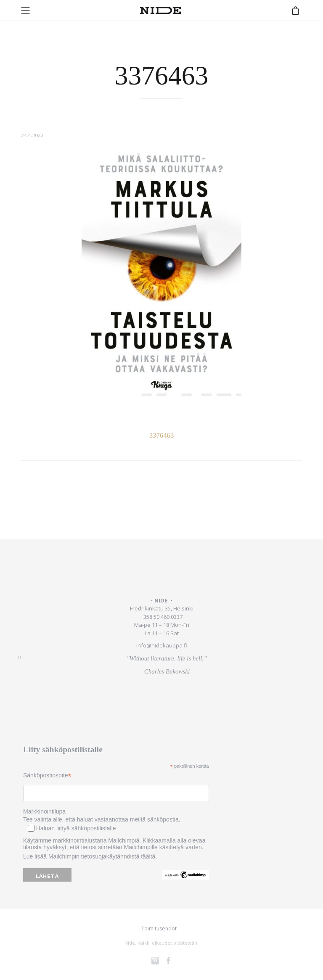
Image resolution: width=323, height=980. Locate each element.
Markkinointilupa (44, 811)
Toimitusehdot (159, 928)
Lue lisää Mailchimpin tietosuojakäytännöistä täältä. (90, 856)
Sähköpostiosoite (47, 775)
